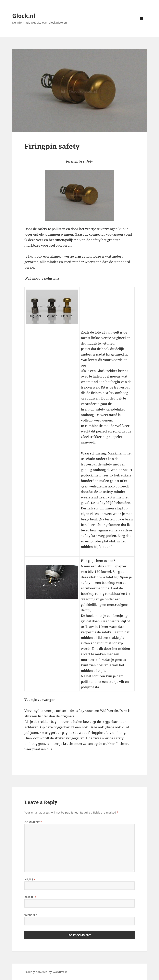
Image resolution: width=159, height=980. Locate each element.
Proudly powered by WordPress (46, 972)
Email (30, 897)
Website (31, 915)
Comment (33, 822)
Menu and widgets (141, 24)
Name (30, 879)
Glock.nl (24, 16)
